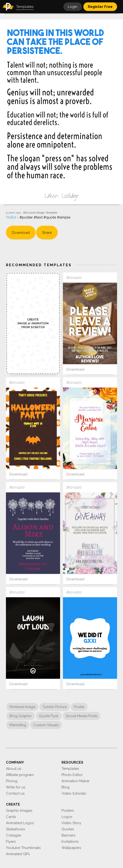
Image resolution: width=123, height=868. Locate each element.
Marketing (18, 725)
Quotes (68, 829)
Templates (70, 769)
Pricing (12, 781)
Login (73, 7)
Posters (68, 811)
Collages (14, 835)
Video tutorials (74, 793)
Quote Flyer (49, 716)
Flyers (11, 842)
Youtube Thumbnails (23, 848)
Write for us (16, 787)
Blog (66, 787)
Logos (67, 817)
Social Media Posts (82, 716)
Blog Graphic (21, 716)
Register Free (100, 7)
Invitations (70, 842)
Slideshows (15, 829)
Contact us (15, 793)
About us (14, 769)
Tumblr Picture (55, 707)
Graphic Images (19, 811)
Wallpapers (71, 848)
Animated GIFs (18, 854)
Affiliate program (20, 775)
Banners (68, 835)
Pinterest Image (22, 707)
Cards (11, 817)
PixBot (12, 217)
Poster (79, 707)
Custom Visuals (46, 725)
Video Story (71, 823)
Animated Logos (20, 823)
